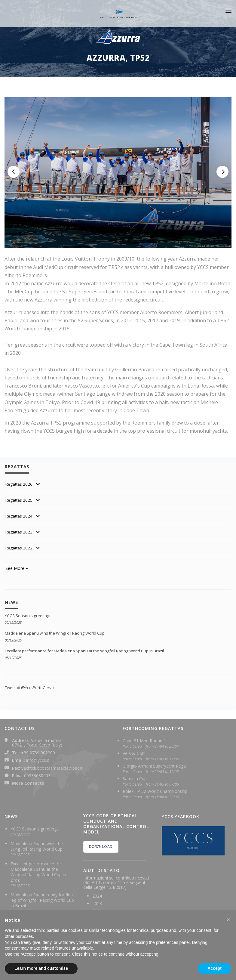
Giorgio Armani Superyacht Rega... (156, 766)
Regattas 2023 (20, 532)
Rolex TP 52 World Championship (155, 791)
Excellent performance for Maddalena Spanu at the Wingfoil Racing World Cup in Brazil (89, 651)
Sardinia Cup (135, 779)
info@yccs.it (38, 760)
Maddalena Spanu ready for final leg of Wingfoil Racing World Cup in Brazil (42, 900)
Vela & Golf (134, 753)
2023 (97, 903)
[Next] (222, 172)
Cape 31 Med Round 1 (144, 741)
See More (17, 568)
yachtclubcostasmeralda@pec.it (52, 768)
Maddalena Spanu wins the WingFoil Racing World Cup (58, 633)
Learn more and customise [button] (41, 968)
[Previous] (14, 172)
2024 (97, 896)
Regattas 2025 (20, 500)
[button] (228, 920)
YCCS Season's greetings (29, 615)
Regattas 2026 (20, 484)
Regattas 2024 (20, 516)
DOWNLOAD (101, 847)
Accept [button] (215, 968)
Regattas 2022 (20, 548)
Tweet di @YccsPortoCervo (31, 687)
